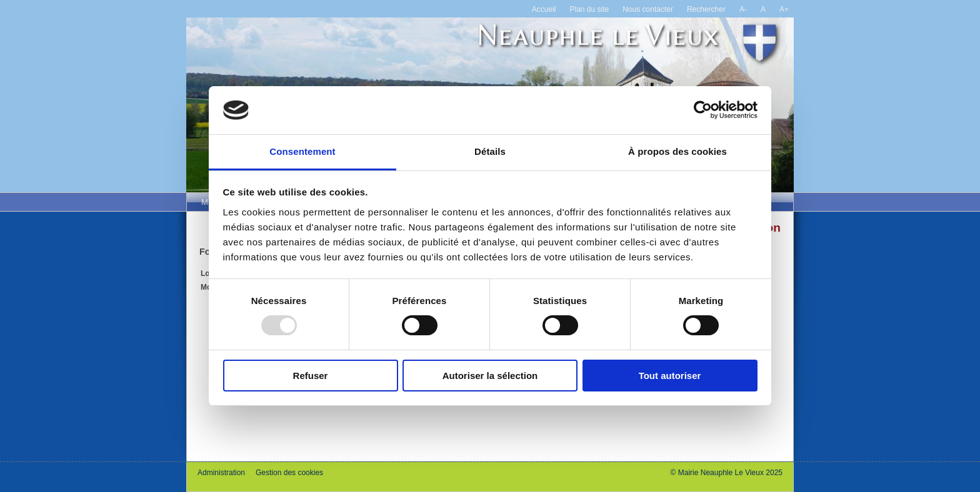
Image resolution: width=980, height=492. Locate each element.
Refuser (311, 376)
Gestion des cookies (289, 473)
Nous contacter (648, 9)
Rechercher (706, 9)
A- (743, 9)
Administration (221, 473)
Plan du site (590, 9)
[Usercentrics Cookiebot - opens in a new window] (703, 110)
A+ (784, 9)
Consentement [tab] (302, 151)
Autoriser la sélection (490, 376)
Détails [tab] (490, 151)
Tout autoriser (670, 376)
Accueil (544, 9)
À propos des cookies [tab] (677, 151)
